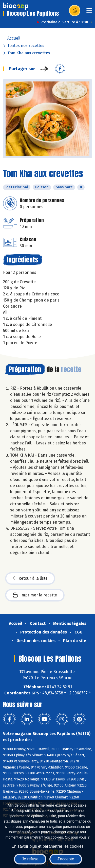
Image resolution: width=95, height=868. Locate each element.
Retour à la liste (30, 578)
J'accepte (66, 859)
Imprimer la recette (35, 595)
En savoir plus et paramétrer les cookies (48, 846)
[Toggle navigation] (89, 12)
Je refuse (30, 859)
